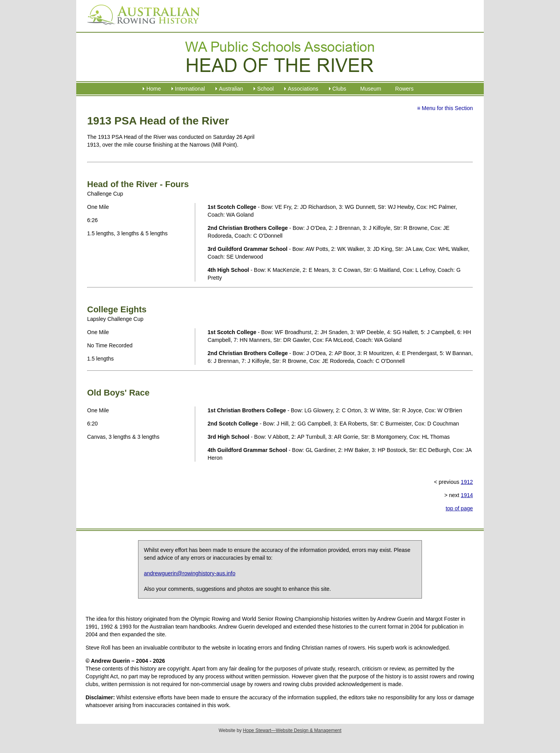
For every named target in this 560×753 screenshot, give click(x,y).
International (190, 89)
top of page (459, 508)
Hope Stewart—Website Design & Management (292, 730)
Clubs (339, 89)
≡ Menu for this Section (445, 108)
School (265, 89)
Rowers (404, 89)
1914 (467, 495)
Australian (231, 89)
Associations (303, 89)
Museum (371, 89)
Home (153, 89)
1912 (467, 482)
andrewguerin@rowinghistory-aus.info (190, 573)
